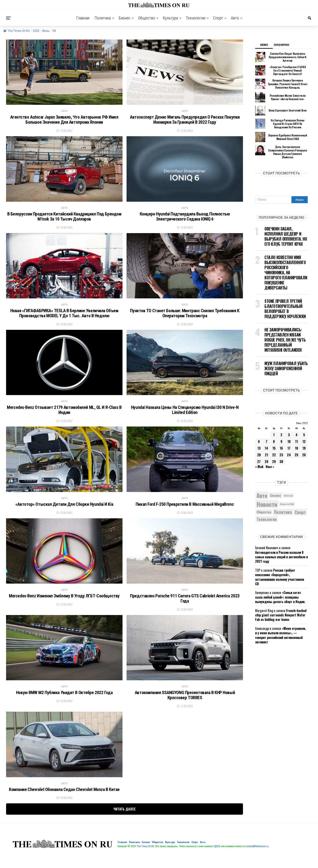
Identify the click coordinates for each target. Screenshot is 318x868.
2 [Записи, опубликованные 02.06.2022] (281, 430)
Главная (83, 18)
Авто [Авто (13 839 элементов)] (262, 491)
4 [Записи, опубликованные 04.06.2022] (297, 430)
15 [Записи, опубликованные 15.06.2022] (274, 444)
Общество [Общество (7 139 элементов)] (264, 507)
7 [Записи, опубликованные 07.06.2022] (266, 437)
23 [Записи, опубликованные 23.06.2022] (281, 450)
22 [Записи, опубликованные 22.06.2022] (274, 450)
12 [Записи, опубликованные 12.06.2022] (304, 437)
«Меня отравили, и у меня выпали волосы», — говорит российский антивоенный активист (280, 631)
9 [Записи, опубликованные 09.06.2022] (281, 437)
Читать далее (125, 820)
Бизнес (124, 18)
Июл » (270, 462)
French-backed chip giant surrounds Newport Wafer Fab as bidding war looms (281, 610)
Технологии (196, 18)
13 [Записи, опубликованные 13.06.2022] (259, 444)
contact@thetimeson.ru (257, 857)
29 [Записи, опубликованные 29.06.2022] (274, 457)
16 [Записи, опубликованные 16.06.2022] (281, 444)
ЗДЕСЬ (217, 857)
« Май (259, 462)
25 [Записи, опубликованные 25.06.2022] (297, 450)
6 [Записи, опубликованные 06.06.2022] (259, 437)
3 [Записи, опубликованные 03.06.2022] (289, 430)
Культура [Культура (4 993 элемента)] (288, 491)
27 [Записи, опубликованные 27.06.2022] (259, 457)
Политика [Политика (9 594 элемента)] (283, 507)
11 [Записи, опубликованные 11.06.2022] (297, 437)
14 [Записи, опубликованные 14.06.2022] (266, 444)
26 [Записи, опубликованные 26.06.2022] (304, 450)
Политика (103, 18)
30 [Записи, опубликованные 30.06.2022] (281, 457)
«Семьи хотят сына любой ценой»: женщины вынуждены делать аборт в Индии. (280, 592)
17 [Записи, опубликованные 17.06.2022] (289, 444)
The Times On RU (17, 31)
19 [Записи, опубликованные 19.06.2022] (304, 444)
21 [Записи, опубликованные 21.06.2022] (266, 450)
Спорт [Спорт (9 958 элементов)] (300, 507)
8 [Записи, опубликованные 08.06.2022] (274, 437)
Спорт (218, 18)
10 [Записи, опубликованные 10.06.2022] (289, 437)
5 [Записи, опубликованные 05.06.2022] (304, 430)
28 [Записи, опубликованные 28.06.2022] (266, 457)
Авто (235, 18)
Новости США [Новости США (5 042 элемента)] (287, 499)
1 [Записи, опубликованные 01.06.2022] (274, 430)
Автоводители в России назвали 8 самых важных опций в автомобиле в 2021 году (281, 552)
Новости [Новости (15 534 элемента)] (267, 499)
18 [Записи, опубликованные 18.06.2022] (297, 444)
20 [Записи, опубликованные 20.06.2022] (259, 450)
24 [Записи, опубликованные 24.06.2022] (289, 450)
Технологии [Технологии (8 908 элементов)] (267, 514)
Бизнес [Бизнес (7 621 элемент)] (276, 491)
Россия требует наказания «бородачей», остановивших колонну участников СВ (280, 572)
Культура (170, 18)
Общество (147, 18)
